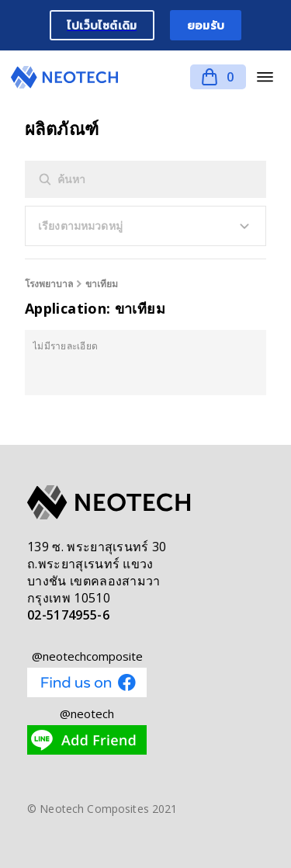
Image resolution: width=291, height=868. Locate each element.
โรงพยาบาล (49, 284)
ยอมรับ (206, 25)
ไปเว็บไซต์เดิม (102, 25)
